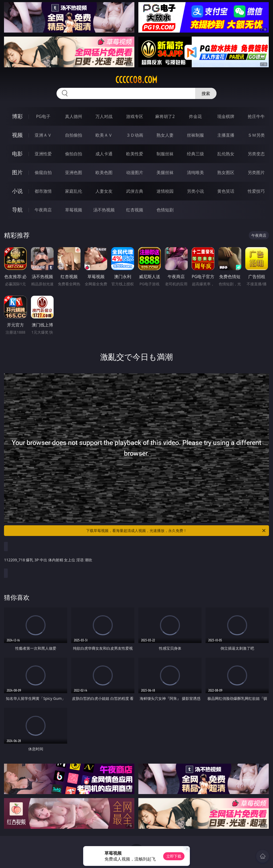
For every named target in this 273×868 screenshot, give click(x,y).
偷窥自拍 (43, 172)
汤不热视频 (104, 210)
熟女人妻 (165, 135)
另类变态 (256, 154)
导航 (17, 210)
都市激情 (43, 191)
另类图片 (256, 172)
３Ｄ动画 (135, 135)
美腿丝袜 (165, 172)
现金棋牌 (226, 116)
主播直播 (226, 135)
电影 (17, 154)
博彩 (17, 116)
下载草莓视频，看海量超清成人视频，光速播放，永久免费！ (176, 531)
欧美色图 (104, 172)
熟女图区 (226, 172)
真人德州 (74, 116)
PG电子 (43, 116)
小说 (17, 191)
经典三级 (195, 154)
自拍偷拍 (74, 135)
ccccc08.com (136, 80)
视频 (17, 135)
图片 (17, 172)
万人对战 (104, 116)
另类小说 (195, 191)
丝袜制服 (195, 135)
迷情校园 (165, 191)
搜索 (206, 93)
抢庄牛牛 (256, 116)
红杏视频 (135, 210)
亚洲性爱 (43, 154)
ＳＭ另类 (256, 135)
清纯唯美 (195, 172)
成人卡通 (104, 154)
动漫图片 (135, 172)
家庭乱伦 (74, 191)
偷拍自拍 (74, 154)
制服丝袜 (165, 154)
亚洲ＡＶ (43, 135)
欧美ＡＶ (104, 135)
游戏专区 (135, 116)
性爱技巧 (256, 191)
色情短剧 (165, 210)
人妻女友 (104, 191)
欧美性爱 (135, 154)
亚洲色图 (74, 172)
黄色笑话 (226, 191)
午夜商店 (43, 210)
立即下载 (174, 856)
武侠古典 (135, 191)
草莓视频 (74, 210)
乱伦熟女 (226, 154)
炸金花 (195, 116)
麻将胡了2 (165, 116)
